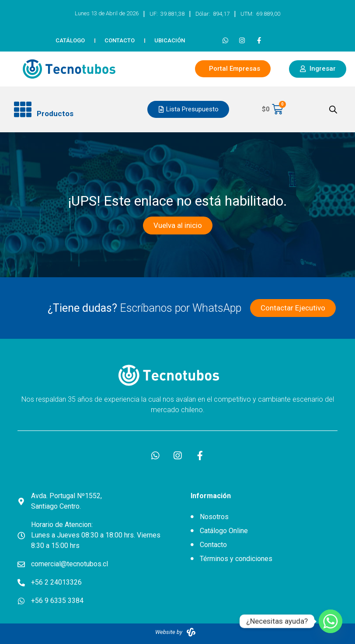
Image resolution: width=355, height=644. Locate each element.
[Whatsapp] (331, 621)
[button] (74, 110)
